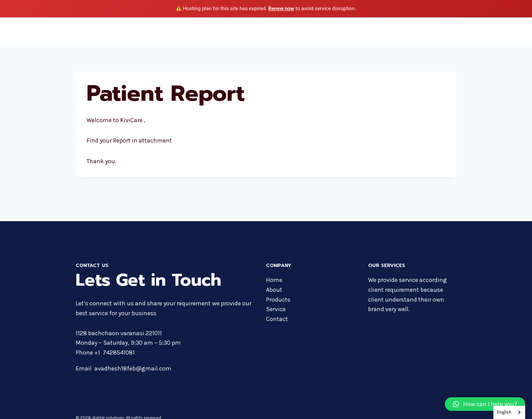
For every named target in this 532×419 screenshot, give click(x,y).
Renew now (281, 8)
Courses (382, 31)
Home (301, 31)
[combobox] (509, 412)
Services (413, 31)
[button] (485, 404)
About (324, 31)
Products (351, 31)
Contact (442, 31)
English (504, 412)
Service (276, 309)
